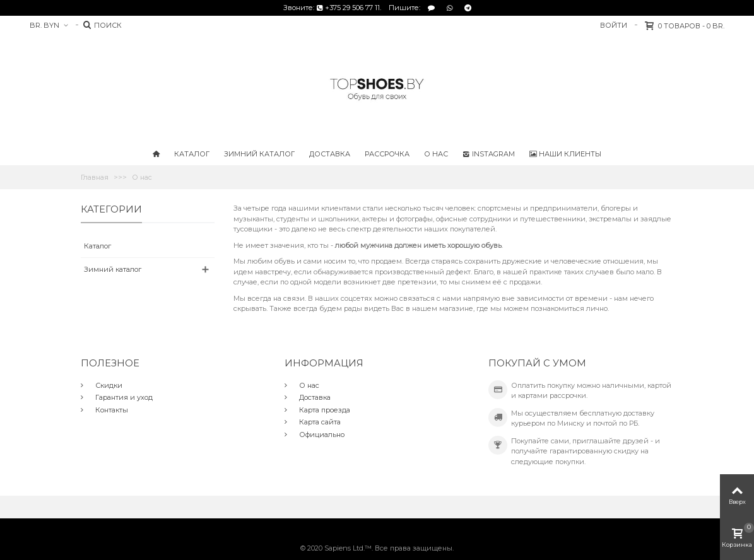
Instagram (489, 154)
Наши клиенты (565, 154)
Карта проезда (324, 410)
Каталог (192, 154)
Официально (321, 435)
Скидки (108, 385)
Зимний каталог (259, 154)
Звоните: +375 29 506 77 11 (332, 8)
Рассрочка (387, 154)
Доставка (330, 154)
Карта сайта (319, 422)
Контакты (111, 410)
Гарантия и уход (123, 397)
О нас (436, 154)
